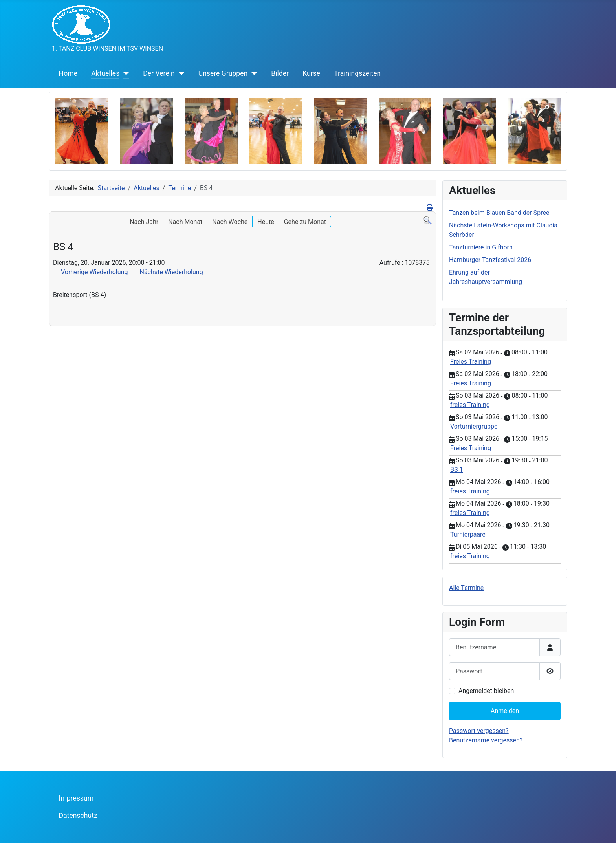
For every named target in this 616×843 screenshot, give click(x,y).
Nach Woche (230, 222)
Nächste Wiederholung (171, 272)
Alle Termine (466, 588)
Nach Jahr (144, 222)
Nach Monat (185, 222)
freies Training (470, 405)
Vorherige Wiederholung (94, 272)
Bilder (280, 73)
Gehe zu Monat (305, 222)
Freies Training (471, 362)
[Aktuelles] (124, 73)
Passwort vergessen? (479, 731)
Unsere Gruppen (223, 73)
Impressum (76, 798)
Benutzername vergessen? (486, 740)
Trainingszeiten (357, 73)
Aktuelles (105, 73)
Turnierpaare (468, 534)
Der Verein (159, 73)
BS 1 (456, 470)
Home (68, 73)
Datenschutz (78, 816)
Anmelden (505, 711)
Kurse (311, 73)
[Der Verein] (180, 73)
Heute (266, 222)
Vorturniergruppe (474, 426)
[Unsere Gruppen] (252, 73)
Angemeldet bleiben (486, 691)
